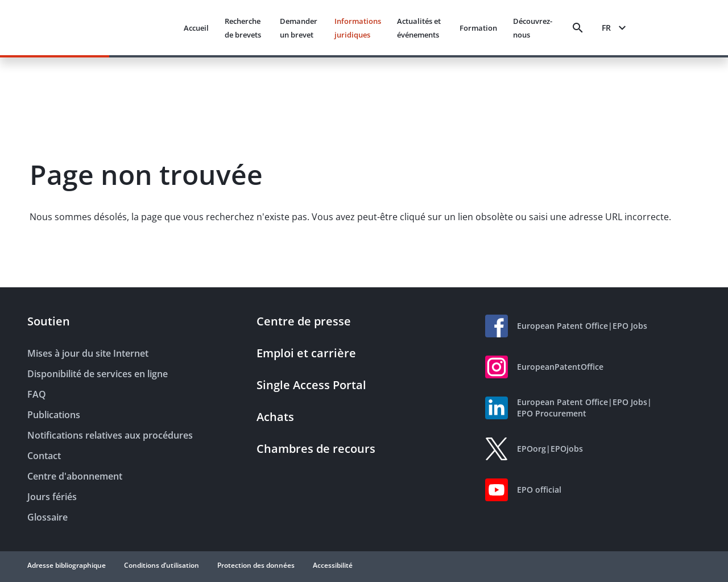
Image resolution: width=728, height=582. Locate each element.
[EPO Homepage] (132, 28)
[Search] (578, 28)
